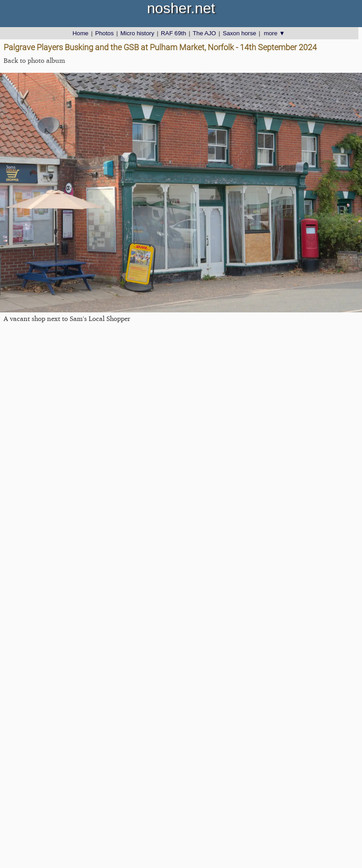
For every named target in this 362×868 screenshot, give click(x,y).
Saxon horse (239, 33)
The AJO (204, 33)
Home (80, 33)
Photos (104, 33)
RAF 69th (174, 33)
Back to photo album (34, 60)
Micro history (137, 33)
